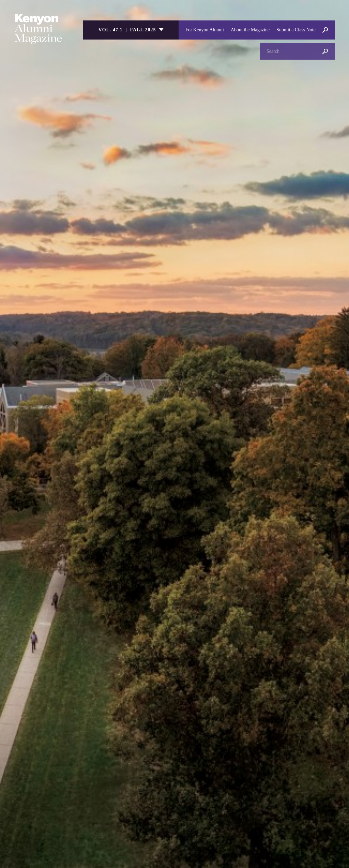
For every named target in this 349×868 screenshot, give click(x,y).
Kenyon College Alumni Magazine (38, 29)
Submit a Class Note (296, 30)
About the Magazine (250, 30)
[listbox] (131, 30)
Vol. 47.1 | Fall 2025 (127, 30)
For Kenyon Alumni (205, 30)
